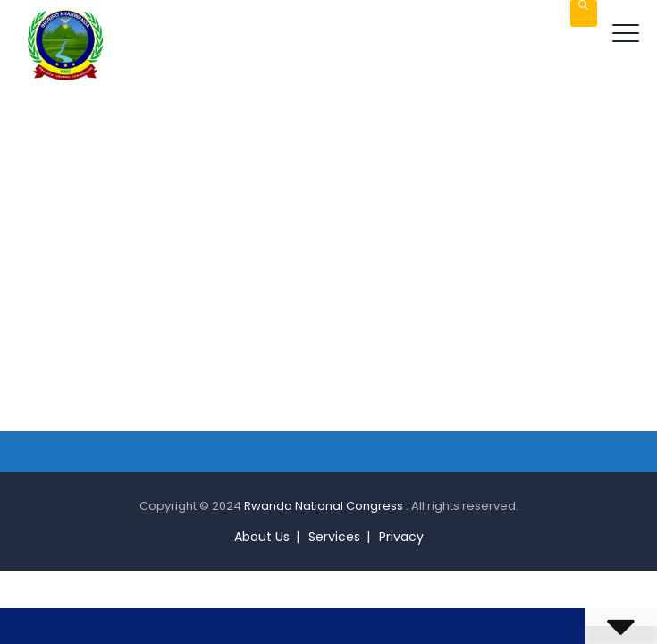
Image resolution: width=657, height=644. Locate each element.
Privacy (401, 537)
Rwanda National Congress (325, 506)
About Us (262, 537)
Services (334, 537)
